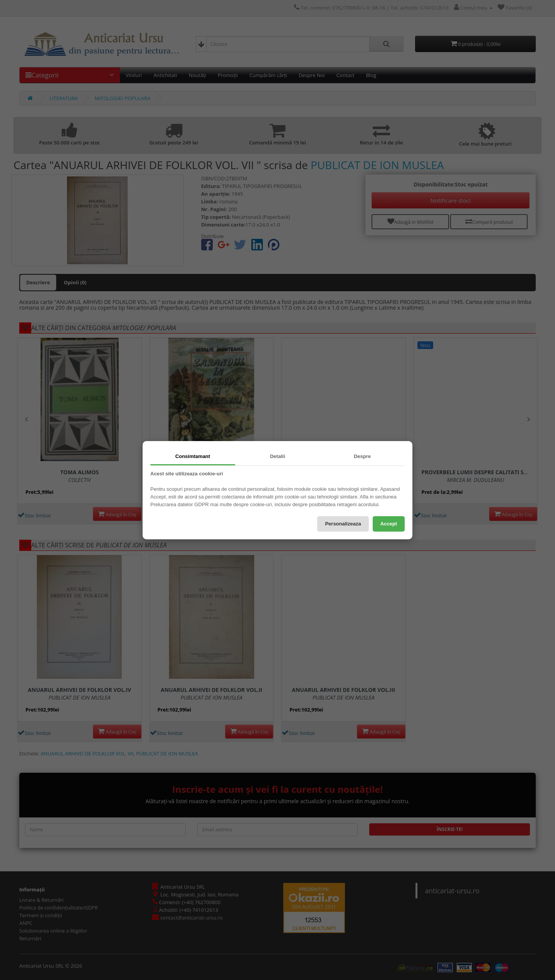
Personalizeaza (343, 524)
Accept (389, 524)
